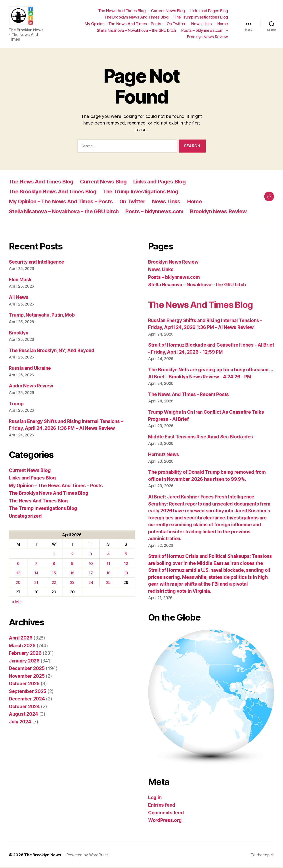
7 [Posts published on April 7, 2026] (36, 564)
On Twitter (176, 24)
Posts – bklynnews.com (202, 31)
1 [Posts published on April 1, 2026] (54, 555)
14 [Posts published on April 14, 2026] (36, 574)
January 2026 (24, 661)
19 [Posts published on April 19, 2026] (126, 574)
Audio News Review (31, 387)
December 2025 (27, 669)
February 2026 (25, 654)
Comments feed (166, 813)
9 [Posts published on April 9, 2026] (72, 564)
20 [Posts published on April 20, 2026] (18, 583)
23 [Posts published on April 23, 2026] (72, 583)
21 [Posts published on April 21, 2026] (36, 583)
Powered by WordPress (87, 856)
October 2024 (24, 707)
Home (223, 24)
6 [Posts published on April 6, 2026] (18, 564)
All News (19, 298)
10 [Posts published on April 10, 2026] (91, 564)
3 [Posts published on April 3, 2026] (91, 555)
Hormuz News (164, 455)
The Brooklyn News (42, 856)
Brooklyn (19, 333)
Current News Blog (168, 11)
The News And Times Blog (122, 11)
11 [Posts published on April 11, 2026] (108, 564)
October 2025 (24, 684)
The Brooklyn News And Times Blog (136, 18)
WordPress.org (165, 821)
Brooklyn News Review (207, 37)
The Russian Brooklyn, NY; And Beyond (52, 351)
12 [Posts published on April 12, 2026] (126, 564)
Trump (16, 404)
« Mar (17, 602)
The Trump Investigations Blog (201, 18)
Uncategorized (25, 517)
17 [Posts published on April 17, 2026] (91, 574)
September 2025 (28, 692)
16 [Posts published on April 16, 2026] (72, 574)
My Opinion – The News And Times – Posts (123, 24)
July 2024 (20, 722)
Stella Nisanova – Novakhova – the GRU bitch (136, 31)
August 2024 (23, 715)
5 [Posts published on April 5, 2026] (126, 555)
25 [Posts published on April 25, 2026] (108, 583)
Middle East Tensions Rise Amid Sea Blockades (201, 437)
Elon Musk (20, 280)
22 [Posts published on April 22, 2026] (54, 583)
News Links (202, 24)
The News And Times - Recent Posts (188, 395)
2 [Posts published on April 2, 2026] (72, 555)
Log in (155, 798)
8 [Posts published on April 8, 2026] (54, 564)
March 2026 (22, 646)
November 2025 (27, 677)
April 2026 (21, 639)
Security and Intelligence (36, 263)
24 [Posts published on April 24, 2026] (91, 583)
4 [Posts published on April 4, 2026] (108, 555)
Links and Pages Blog (209, 11)
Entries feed (162, 806)
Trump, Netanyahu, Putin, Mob (42, 316)
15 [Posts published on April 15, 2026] (54, 574)
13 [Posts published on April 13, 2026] (18, 574)
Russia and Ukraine (30, 369)
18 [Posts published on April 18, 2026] (108, 574)
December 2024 (27, 700)
